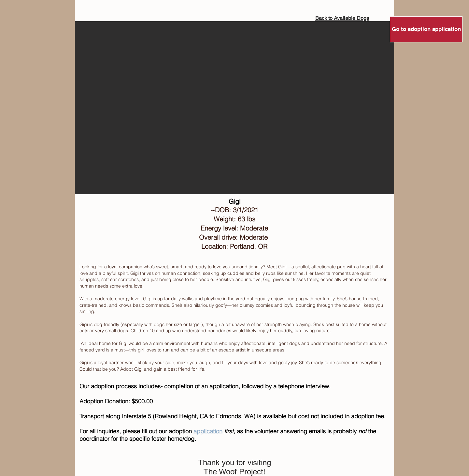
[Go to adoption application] (426, 29)
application (208, 431)
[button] (234, 108)
